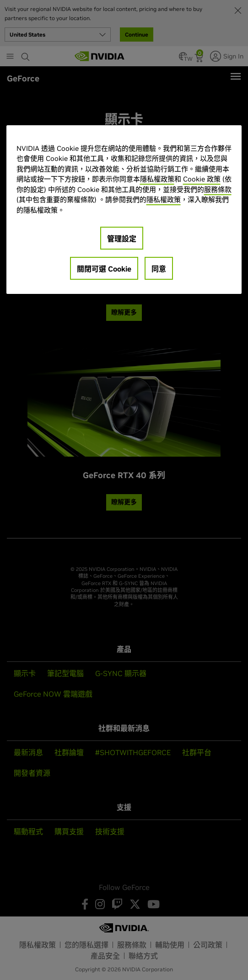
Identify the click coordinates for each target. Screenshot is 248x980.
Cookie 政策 (202, 179)
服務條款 (218, 189)
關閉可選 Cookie (104, 269)
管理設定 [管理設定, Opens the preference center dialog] (122, 239)
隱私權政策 (157, 179)
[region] (124, 210)
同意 (159, 269)
